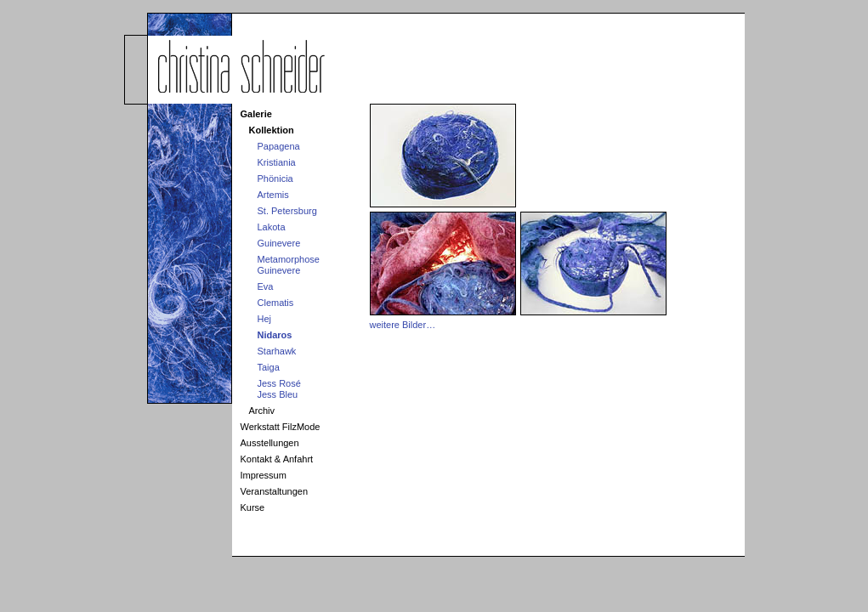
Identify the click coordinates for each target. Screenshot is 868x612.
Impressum (264, 475)
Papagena (279, 146)
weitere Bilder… (403, 325)
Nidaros (275, 335)
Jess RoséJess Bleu (279, 389)
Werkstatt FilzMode (281, 427)
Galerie (256, 114)
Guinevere (279, 243)
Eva (266, 286)
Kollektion (272, 130)
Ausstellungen (270, 443)
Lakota (272, 227)
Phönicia (275, 178)
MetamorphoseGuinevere (289, 265)
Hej (265, 319)
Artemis (273, 195)
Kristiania (277, 162)
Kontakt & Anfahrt (277, 459)
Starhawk (277, 351)
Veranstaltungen (275, 491)
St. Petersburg (287, 211)
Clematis (276, 303)
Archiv (262, 411)
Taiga (269, 367)
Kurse (253, 507)
